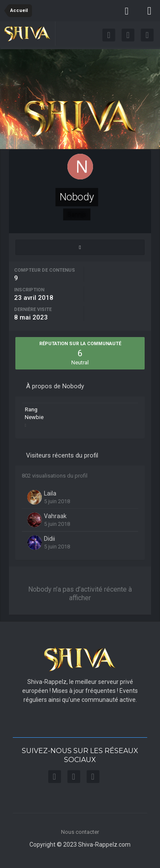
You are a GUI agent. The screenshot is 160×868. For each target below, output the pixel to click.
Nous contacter (80, 832)
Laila (50, 493)
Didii (49, 539)
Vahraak (55, 516)
